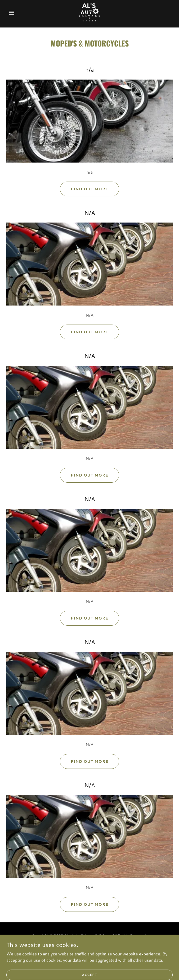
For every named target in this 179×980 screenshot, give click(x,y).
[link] (89, 13)
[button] (19, 13)
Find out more (90, 189)
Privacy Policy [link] (90, 960)
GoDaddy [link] (100, 947)
